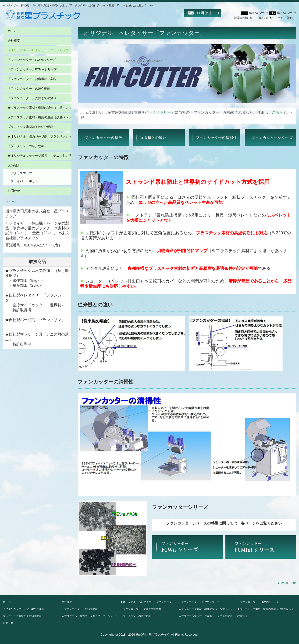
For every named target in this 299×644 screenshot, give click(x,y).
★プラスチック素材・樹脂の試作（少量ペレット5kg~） (40, 108)
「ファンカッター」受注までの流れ (32, 98)
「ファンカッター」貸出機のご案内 (32, 79)
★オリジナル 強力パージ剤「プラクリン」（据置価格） (40, 136)
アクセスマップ (21, 173)
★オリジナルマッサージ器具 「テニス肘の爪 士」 (40, 156)
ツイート (11, 202)
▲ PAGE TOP (287, 583)
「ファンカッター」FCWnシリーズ (32, 60)
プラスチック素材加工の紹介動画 (30, 127)
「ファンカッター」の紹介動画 (29, 89)
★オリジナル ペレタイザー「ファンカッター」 (40, 50)
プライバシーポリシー (26, 181)
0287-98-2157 (258, 13)
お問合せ (14, 191)
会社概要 (14, 41)
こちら (278, 112)
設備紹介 (14, 165)
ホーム (12, 31)
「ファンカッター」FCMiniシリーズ (32, 69)
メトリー (164, 112)
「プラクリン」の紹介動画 (26, 146)
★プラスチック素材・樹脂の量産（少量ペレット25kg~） (40, 117)
